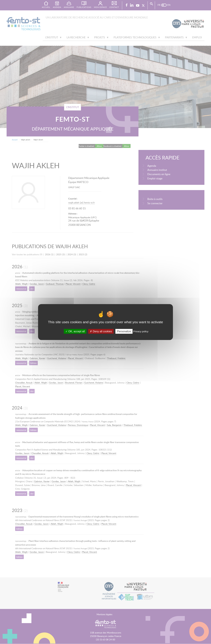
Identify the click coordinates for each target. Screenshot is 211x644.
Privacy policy (141, 331)
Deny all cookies (101, 331)
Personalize (124, 331)
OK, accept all (75, 331)
